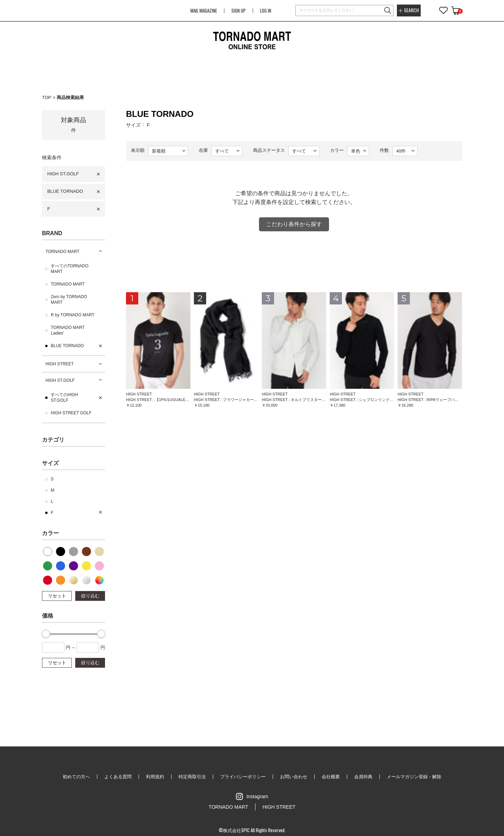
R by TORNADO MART (73, 315)
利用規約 (155, 777)
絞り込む (90, 596)
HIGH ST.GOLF (63, 174)
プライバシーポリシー (243, 777)
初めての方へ (76, 777)
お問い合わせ (294, 777)
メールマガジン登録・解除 (414, 777)
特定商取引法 (192, 777)
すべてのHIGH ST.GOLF (64, 398)
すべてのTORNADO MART (70, 269)
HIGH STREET (60, 364)
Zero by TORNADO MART (69, 300)
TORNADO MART (62, 252)
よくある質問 (118, 777)
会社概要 (331, 777)
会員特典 (363, 777)
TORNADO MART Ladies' (68, 330)
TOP (47, 97)
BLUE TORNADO (65, 191)
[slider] (46, 634)
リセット (57, 596)
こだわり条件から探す (294, 224)
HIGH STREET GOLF (71, 413)
